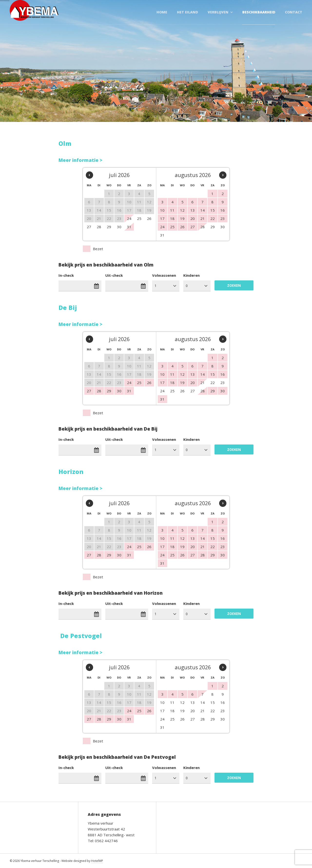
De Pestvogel (81, 636)
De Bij (68, 307)
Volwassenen (164, 275)
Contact (294, 12)
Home (162, 12)
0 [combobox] (187, 286)
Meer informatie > (80, 160)
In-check (66, 275)
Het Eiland (187, 12)
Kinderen (191, 275)
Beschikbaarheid (259, 12)
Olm (65, 143)
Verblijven (218, 12)
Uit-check (114, 275)
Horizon (71, 472)
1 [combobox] (156, 286)
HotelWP (97, 861)
